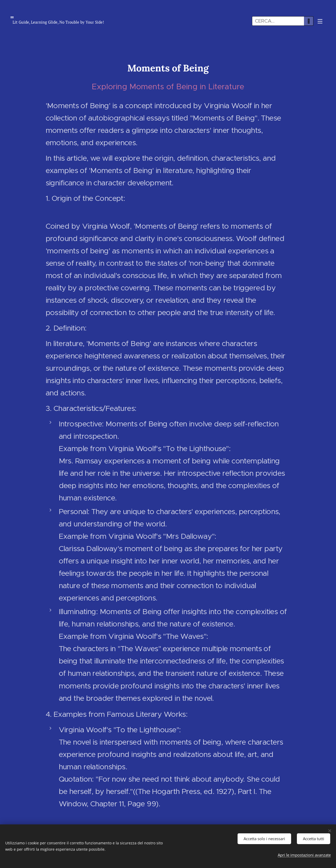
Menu (320, 21)
